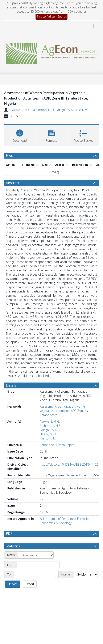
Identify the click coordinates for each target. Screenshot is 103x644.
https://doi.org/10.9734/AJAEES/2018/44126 (69, 464)
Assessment (48, 406)
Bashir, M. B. (83, 110)
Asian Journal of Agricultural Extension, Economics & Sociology (65, 521)
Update (13, 584)
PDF (9, 534)
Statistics (13, 546)
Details (11, 385)
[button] (52, 135)
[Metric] (36, 555)
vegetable (46, 411)
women (82, 406)
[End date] (35, 574)
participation (66, 406)
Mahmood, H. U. (43, 110)
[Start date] (38, 565)
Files (9, 155)
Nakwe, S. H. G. (21, 110)
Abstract (13, 183)
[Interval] (86, 574)
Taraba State (49, 415)
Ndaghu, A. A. (65, 110)
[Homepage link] (52, 52)
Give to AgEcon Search (51, 17)
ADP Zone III (79, 411)
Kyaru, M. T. (47, 438)
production (62, 411)
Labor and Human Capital (57, 445)
